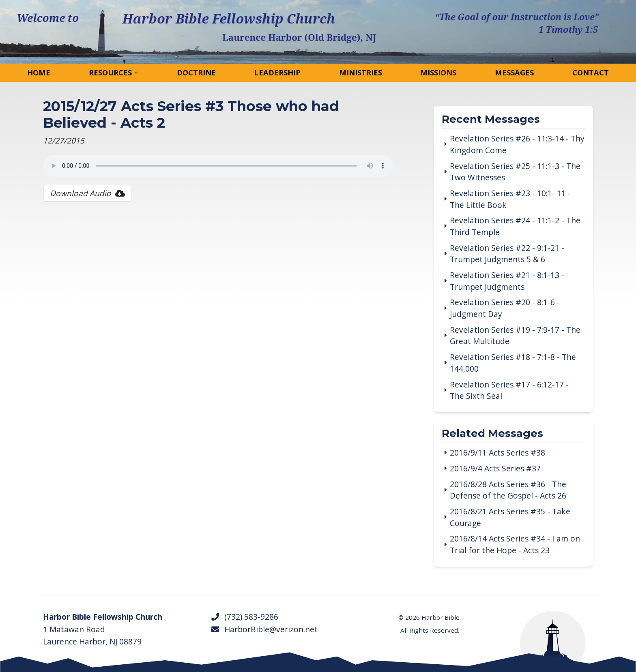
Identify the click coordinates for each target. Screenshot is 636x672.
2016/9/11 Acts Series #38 (497, 453)
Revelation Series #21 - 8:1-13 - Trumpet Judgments (507, 281)
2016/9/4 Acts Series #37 (495, 469)
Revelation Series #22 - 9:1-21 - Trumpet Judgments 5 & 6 (507, 254)
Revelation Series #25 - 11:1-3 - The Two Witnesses (515, 172)
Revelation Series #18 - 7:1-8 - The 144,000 (513, 363)
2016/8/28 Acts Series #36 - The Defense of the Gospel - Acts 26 (508, 490)
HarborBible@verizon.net (264, 629)
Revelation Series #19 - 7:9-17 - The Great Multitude (515, 336)
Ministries (361, 73)
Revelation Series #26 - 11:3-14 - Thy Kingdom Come (517, 144)
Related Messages (492, 434)
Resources (110, 73)
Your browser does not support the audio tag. (218, 166)
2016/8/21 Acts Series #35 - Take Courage (510, 517)
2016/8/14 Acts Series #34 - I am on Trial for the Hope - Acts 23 (515, 545)
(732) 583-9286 (244, 617)
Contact (591, 73)
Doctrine (196, 73)
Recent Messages (491, 120)
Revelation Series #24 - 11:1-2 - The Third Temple (515, 226)
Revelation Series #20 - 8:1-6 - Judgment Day (505, 308)
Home (39, 73)
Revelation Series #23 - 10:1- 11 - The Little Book (510, 199)
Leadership (277, 73)
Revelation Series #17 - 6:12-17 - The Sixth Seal (509, 391)
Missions (438, 73)
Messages (514, 73)
